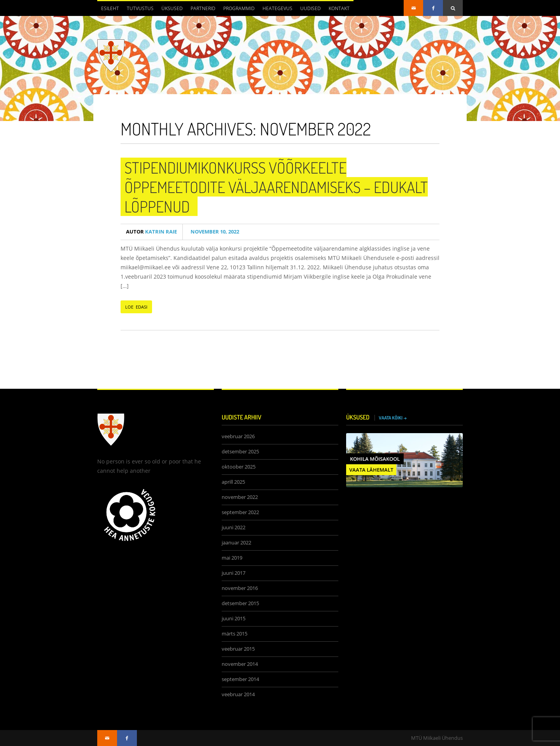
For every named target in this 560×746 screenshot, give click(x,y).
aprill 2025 (233, 482)
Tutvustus (140, 8)
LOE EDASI (136, 307)
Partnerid (203, 8)
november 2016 (240, 588)
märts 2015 (234, 634)
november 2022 (240, 497)
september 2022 (240, 512)
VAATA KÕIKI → (393, 418)
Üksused (172, 8)
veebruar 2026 (238, 436)
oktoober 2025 (239, 467)
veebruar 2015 (238, 649)
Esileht (110, 8)
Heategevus (277, 8)
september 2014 (240, 679)
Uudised (311, 8)
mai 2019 (232, 558)
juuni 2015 (234, 619)
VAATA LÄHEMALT (371, 470)
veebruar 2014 (238, 694)
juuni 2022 (234, 527)
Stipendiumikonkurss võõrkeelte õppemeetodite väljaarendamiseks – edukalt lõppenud (276, 187)
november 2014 (240, 664)
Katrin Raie (151, 232)
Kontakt (339, 8)
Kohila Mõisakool (375, 459)
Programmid (239, 8)
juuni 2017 (234, 573)
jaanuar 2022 (236, 543)
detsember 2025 (240, 452)
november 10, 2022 (214, 232)
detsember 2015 (240, 603)
